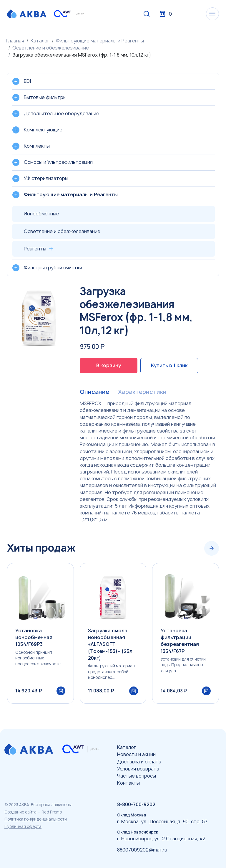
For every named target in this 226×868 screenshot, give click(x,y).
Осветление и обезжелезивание (51, 48)
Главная (15, 41)
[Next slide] (212, 548)
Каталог (40, 41)
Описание (94, 392)
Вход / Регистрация (175, 14)
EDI (27, 81)
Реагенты (35, 249)
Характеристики (142, 392)
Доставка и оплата (139, 762)
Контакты (128, 783)
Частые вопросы (137, 776)
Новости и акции (136, 754)
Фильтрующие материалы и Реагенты (100, 41)
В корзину (109, 365)
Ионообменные (41, 214)
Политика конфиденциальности (36, 819)
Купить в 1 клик (169, 365)
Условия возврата (138, 769)
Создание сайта (20, 812)
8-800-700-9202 (136, 804)
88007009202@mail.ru (142, 850)
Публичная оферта (23, 826)
